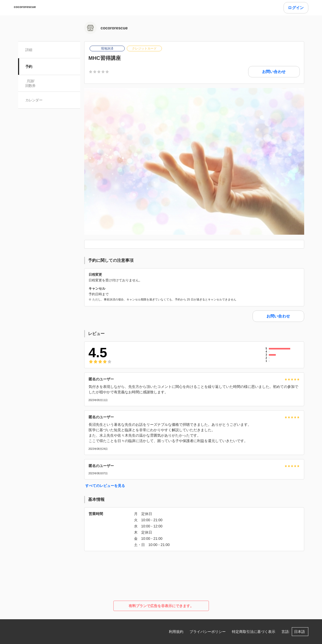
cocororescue (25, 7)
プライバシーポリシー (208, 632)
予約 (29, 67)
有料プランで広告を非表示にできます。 (161, 606)
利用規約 (176, 632)
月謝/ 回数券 (30, 83)
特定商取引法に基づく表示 (254, 632)
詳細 (29, 50)
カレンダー (34, 100)
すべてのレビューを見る (105, 486)
